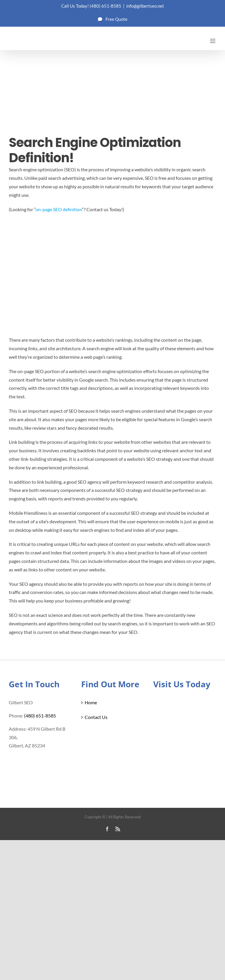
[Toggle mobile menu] (213, 41)
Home (91, 702)
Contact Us (96, 717)
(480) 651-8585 (105, 6)
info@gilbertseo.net (145, 6)
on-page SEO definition (59, 209)
